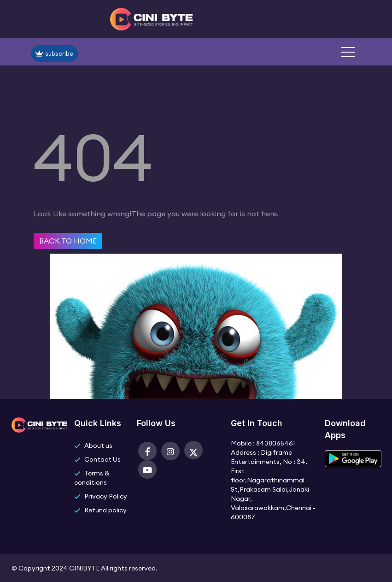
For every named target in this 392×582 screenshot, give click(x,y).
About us (98, 445)
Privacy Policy (106, 496)
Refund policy (105, 510)
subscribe (54, 53)
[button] (348, 52)
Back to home (68, 241)
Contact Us (102, 459)
